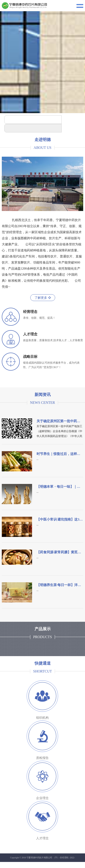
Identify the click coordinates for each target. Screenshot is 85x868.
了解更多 (43, 298)
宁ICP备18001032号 (46, 864)
